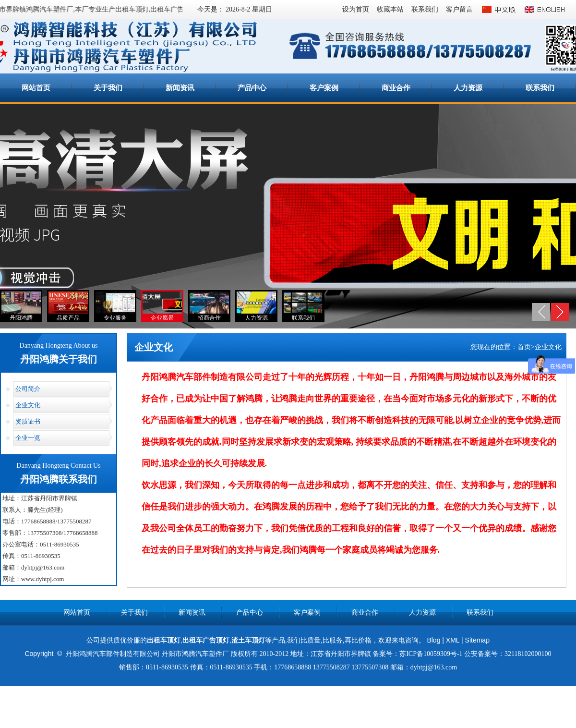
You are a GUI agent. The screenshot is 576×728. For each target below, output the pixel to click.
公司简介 (28, 389)
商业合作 (396, 88)
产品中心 (252, 88)
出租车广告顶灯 (175, 9)
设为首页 (356, 9)
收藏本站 (390, 9)
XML (453, 640)
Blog (433, 640)
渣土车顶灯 (248, 640)
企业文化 (28, 405)
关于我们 (108, 88)
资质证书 (28, 421)
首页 (524, 347)
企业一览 (28, 438)
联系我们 (425, 9)
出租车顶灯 (164, 640)
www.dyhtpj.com (42, 579)
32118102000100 (528, 654)
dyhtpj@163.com (43, 567)
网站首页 (36, 88)
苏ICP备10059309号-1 (431, 654)
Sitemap (477, 640)
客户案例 (324, 88)
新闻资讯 (180, 88)
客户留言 (459, 9)
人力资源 (468, 88)
